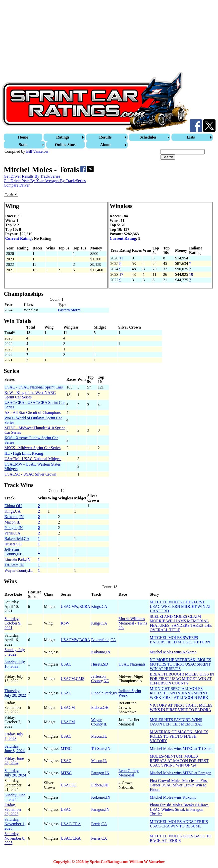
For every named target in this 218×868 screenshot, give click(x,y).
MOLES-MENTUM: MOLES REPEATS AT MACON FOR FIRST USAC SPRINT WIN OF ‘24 (179, 761)
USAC (66, 664)
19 (191, 274)
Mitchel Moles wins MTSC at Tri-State (181, 748)
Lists (191, 137)
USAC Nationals (132, 664)
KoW (65, 623)
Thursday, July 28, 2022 (15, 693)
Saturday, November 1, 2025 (15, 824)
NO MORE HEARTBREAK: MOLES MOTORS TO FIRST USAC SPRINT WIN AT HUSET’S (181, 664)
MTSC (66, 748)
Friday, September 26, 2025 (13, 809)
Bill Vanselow (37, 151)
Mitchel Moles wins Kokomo (173, 652)
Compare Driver (17, 185)
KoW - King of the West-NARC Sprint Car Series (30, 395)
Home (23, 137)
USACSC (68, 785)
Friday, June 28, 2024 (14, 761)
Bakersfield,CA (17, 539)
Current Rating (18, 238)
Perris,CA (12, 533)
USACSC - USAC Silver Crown (30, 474)
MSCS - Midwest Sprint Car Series (32, 448)
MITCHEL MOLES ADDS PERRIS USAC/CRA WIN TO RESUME (179, 824)
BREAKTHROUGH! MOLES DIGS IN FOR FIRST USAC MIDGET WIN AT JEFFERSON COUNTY (182, 679)
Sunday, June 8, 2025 (15, 797)
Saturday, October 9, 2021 (13, 623)
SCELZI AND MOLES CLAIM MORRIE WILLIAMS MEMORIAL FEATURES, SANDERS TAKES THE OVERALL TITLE (181, 623)
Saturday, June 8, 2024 (15, 748)
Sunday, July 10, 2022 (15, 664)
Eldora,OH (13, 506)
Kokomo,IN (14, 517)
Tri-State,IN (14, 565)
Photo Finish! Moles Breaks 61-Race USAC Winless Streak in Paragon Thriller (179, 809)
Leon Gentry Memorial (129, 773)
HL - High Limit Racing (24, 453)
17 (121, 274)
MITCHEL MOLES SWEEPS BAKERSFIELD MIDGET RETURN (180, 640)
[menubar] (109, 141)
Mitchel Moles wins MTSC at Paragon (181, 773)
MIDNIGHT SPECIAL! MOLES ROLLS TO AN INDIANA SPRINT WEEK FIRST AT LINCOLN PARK (179, 693)
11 (121, 258)
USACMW (70, 606)
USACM (68, 679)
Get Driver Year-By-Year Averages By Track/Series (45, 181)
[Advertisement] (109, 37)
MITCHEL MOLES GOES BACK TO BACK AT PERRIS (181, 838)
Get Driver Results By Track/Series (32, 176)
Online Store (66, 145)
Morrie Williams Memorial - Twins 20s (133, 623)
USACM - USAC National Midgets (33, 459)
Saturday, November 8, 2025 (15, 838)
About (105, 145)
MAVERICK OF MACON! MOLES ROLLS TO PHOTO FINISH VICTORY (179, 736)
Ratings (63, 137)
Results (106, 137)
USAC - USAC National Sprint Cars (34, 387)
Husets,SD (13, 544)
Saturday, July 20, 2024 (15, 773)
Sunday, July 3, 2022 (15, 652)
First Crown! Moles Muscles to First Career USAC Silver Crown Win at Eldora (179, 785)
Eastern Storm (69, 310)
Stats (23, 145)
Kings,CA (12, 511)
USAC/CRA (71, 824)
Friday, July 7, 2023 (14, 736)
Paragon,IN (14, 528)
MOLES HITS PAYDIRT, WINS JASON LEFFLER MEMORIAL (176, 722)
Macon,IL (12, 522)
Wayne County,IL (19, 570)
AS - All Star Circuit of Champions (33, 412)
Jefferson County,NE (13, 552)
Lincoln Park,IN (17, 559)
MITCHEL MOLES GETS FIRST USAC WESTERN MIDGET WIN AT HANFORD (180, 606)
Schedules (148, 137)
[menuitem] (24, 137)
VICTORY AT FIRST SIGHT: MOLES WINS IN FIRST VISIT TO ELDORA (181, 707)
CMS (80, 679)
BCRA (85, 606)
